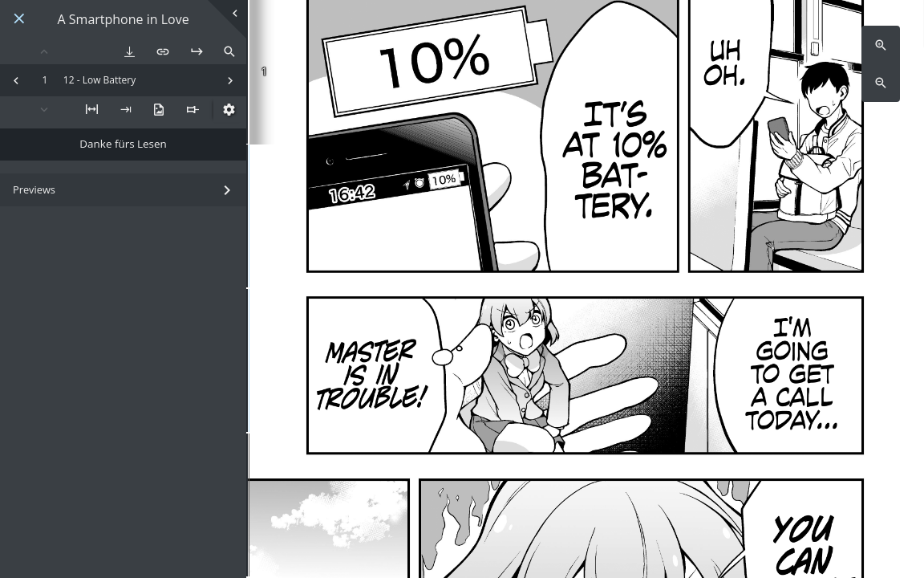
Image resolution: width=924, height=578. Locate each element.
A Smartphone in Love (124, 20)
